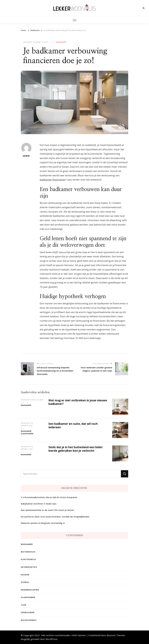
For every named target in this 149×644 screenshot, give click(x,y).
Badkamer (61, 42)
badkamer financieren (52, 180)
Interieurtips (29, 567)
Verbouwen (28, 613)
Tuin (23, 605)
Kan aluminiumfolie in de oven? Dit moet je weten (47, 510)
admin (26, 150)
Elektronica (28, 559)
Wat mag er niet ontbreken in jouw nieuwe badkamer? (78, 402)
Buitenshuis (28, 552)
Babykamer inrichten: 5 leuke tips (39, 504)
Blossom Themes (116, 635)
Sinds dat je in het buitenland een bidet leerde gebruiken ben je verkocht (76, 449)
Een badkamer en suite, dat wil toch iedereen (73, 425)
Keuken (25, 575)
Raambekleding (30, 590)
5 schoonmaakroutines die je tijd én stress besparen (49, 497)
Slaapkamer (27, 434)
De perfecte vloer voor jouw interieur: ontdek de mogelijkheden (55, 517)
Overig (25, 582)
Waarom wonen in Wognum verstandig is (43, 523)
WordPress (52, 639)
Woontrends (29, 620)
